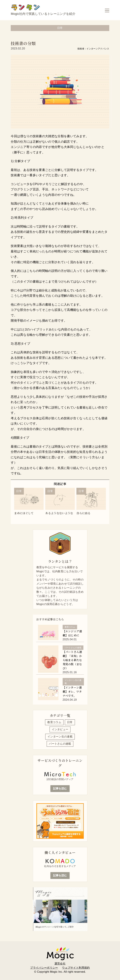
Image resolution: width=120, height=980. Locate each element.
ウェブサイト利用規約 (76, 968)
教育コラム (54, 722)
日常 (70, 722)
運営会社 (60, 964)
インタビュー (60, 729)
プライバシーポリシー (44, 968)
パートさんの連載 (60, 744)
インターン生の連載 (60, 737)
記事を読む (60, 789)
